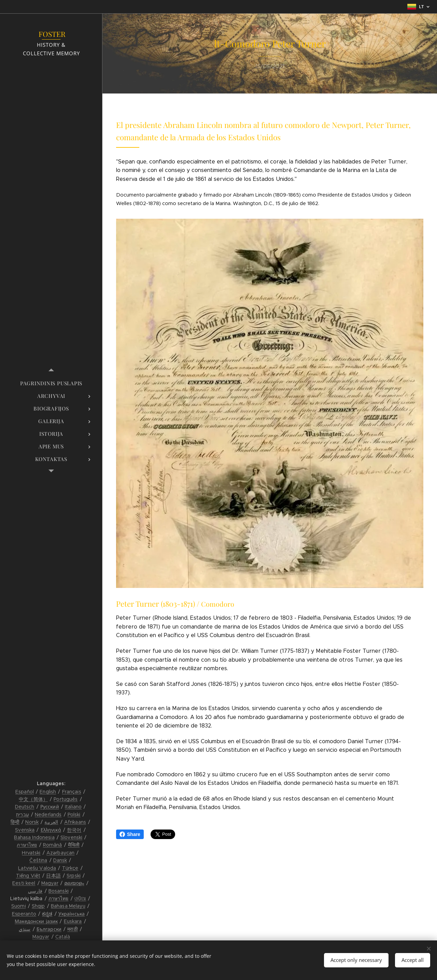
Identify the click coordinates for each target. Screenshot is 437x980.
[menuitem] (51, 383)
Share (130, 834)
